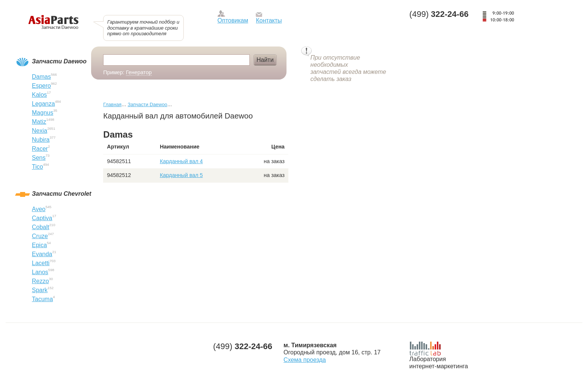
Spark (40, 290)
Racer (40, 149)
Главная (112, 104)
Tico (37, 167)
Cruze (40, 236)
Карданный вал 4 (181, 161)
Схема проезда (305, 360)
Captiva (42, 218)
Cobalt (40, 227)
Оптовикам (233, 20)
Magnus (43, 113)
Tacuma (42, 299)
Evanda (42, 254)
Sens (39, 158)
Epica (39, 245)
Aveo (39, 209)
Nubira (41, 140)
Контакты (269, 20)
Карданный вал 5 (181, 175)
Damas (41, 77)
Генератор (139, 72)
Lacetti (41, 263)
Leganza (43, 104)
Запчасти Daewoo (147, 104)
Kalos (39, 95)
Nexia (40, 131)
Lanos (40, 272)
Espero (41, 86)
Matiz (39, 122)
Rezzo (40, 281)
